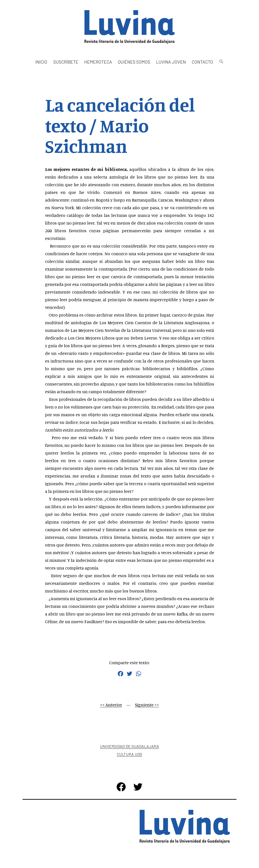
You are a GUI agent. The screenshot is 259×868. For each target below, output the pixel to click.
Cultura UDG (129, 754)
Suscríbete (66, 62)
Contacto (202, 62)
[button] (221, 62)
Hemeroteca (98, 62)
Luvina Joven (171, 62)
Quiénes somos (134, 62)
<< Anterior (111, 705)
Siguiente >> (147, 705)
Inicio (41, 62)
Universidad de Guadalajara (129, 746)
